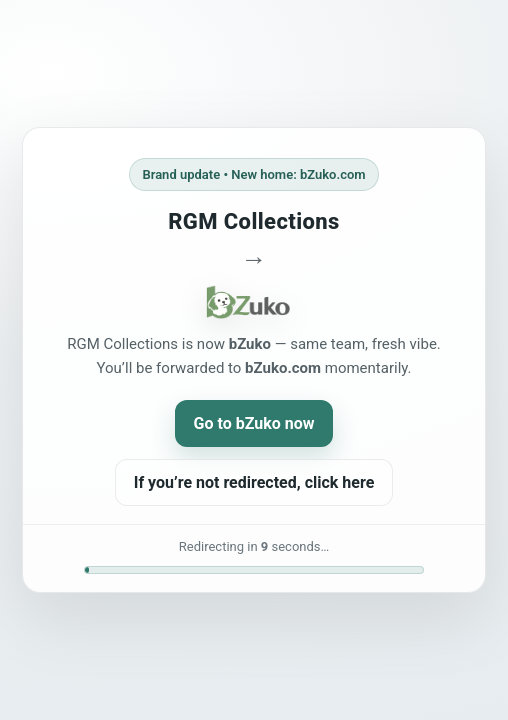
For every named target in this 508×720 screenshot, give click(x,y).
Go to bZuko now (254, 423)
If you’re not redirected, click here (254, 482)
